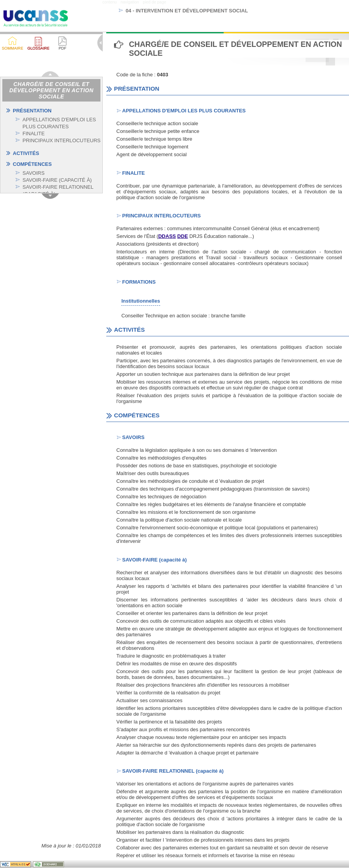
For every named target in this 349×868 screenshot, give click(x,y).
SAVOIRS (34, 173)
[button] (38, 43)
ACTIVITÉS (26, 153)
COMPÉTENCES (32, 164)
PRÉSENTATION (32, 111)
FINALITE (34, 133)
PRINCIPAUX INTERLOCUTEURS (61, 140)
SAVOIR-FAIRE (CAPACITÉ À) (57, 180)
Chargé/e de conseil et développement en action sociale (51, 90)
